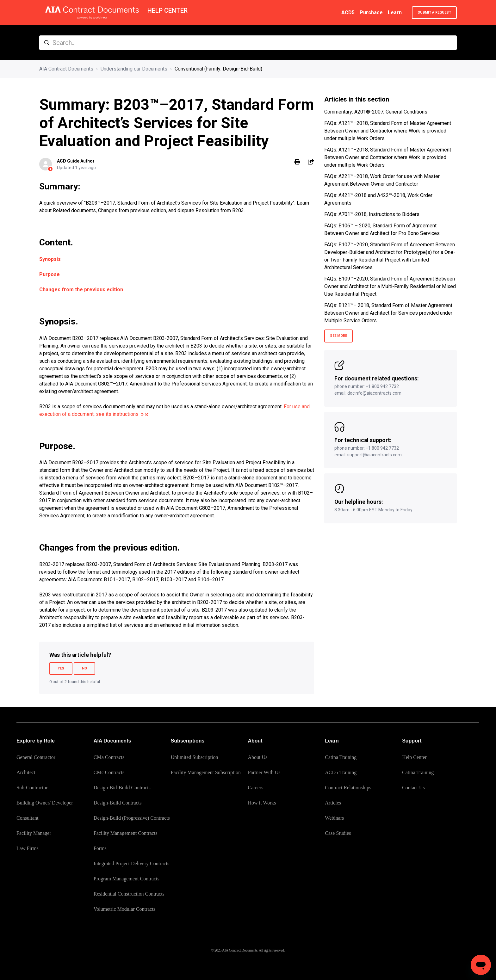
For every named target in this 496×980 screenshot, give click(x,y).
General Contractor (36, 757)
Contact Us (413, 788)
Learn (395, 12)
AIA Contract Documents (66, 69)
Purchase (371, 12)
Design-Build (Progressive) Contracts (132, 818)
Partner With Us (264, 772)
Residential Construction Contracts (129, 894)
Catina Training (341, 757)
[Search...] (248, 43)
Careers (255, 788)
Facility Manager (34, 833)
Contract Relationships (348, 788)
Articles (333, 803)
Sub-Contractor (32, 788)
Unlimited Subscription (195, 757)
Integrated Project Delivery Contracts (131, 863)
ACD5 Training (341, 772)
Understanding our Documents (134, 69)
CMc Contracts (109, 772)
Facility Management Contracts (126, 833)
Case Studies (338, 833)
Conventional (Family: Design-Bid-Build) (218, 69)
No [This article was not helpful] (84, 668)
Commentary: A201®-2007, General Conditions (376, 112)
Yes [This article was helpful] (61, 668)
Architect (26, 772)
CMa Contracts (109, 757)
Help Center (414, 757)
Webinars (334, 818)
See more (338, 336)
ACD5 (348, 12)
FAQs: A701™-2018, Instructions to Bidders (372, 214)
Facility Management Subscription (206, 772)
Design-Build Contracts (118, 803)
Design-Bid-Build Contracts (122, 788)
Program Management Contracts (127, 879)
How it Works (262, 803)
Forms (100, 848)
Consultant (27, 818)
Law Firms (28, 848)
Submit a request (434, 12)
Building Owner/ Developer (45, 803)
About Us (257, 757)
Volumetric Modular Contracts (124, 909)
